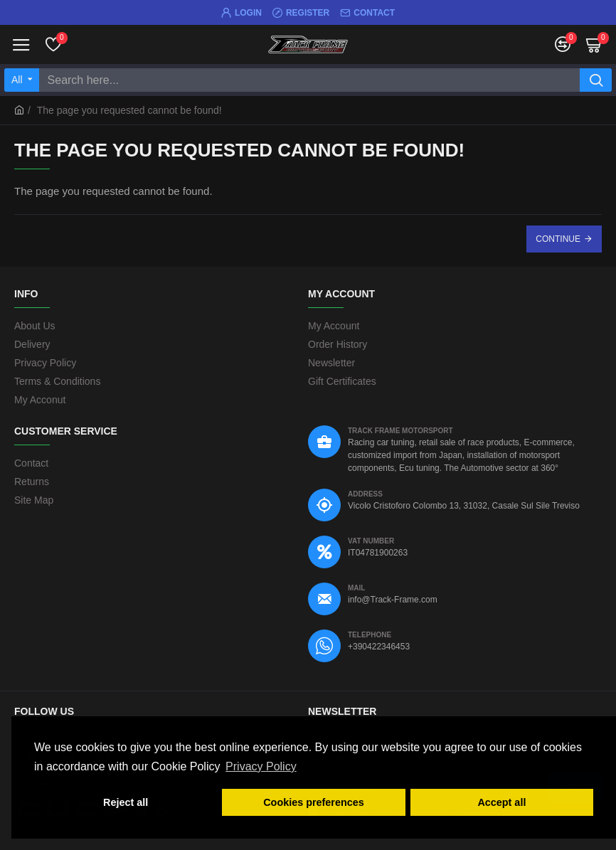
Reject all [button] (126, 802)
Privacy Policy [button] (261, 766)
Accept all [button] (501, 802)
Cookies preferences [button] (314, 802)
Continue (558, 239)
